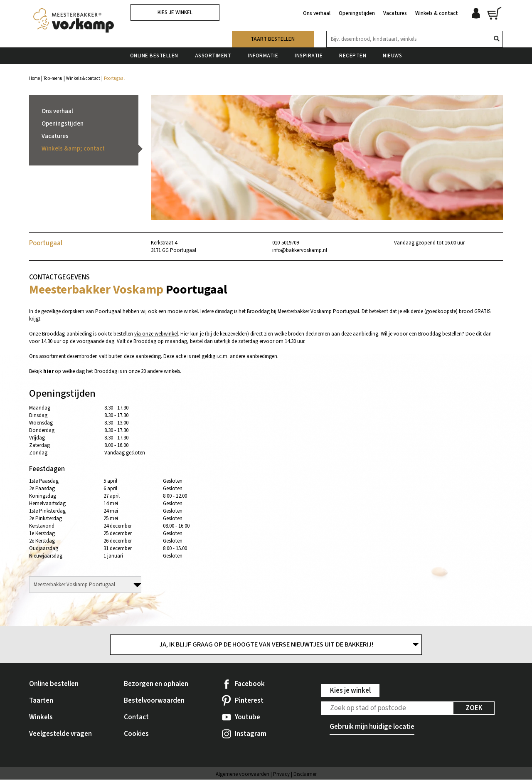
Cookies (136, 734)
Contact (136, 718)
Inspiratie (309, 54)
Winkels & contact (437, 12)
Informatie (263, 54)
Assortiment (213, 54)
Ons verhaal (317, 12)
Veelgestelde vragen (60, 734)
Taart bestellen (273, 37)
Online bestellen (154, 54)
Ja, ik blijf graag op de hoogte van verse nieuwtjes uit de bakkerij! (266, 645)
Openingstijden (357, 12)
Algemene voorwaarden (243, 775)
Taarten (41, 701)
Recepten (353, 54)
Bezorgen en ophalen (156, 684)
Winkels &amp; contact (73, 149)
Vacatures (395, 12)
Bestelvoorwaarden (154, 701)
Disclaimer (305, 775)
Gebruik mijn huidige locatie (372, 727)
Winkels (41, 718)
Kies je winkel (175, 12)
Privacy (281, 775)
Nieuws (392, 54)
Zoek (474, 708)
